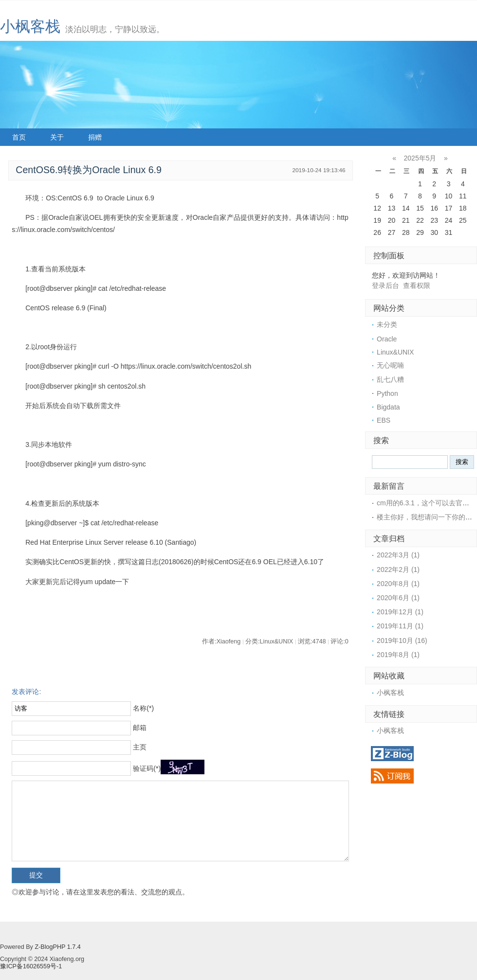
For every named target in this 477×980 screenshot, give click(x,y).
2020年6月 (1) (398, 598)
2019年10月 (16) (402, 641)
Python (387, 393)
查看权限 (417, 285)
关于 (57, 137)
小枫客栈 (30, 27)
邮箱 (140, 728)
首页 (19, 137)
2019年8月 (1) (398, 655)
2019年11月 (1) (400, 626)
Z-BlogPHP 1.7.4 (57, 947)
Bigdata (388, 407)
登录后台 (385, 285)
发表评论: (26, 692)
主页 (140, 747)
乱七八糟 (390, 379)
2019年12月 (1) (400, 612)
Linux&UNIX (395, 352)
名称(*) (143, 708)
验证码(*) (147, 768)
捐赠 (95, 137)
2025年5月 (420, 158)
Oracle (387, 339)
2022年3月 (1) (398, 555)
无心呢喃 (390, 365)
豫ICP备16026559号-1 (31, 966)
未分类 (387, 324)
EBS (384, 420)
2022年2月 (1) (398, 570)
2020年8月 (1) (398, 584)
